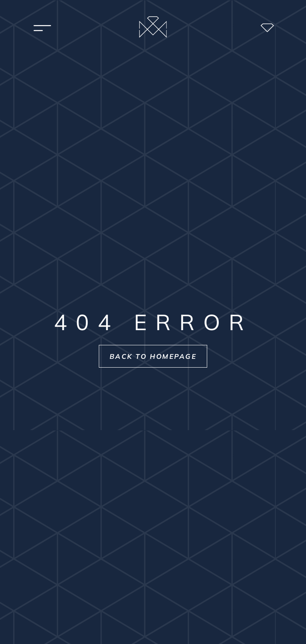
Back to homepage (153, 356)
